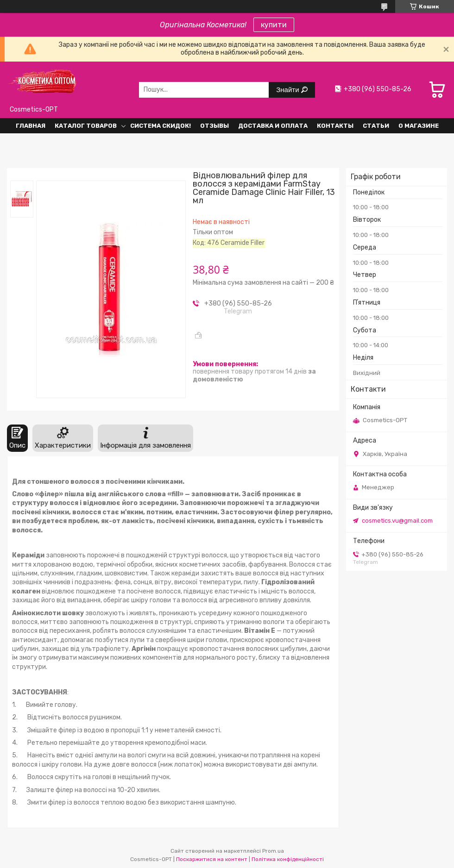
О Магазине (419, 126)
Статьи (376, 126)
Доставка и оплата (273, 126)
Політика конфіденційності (288, 859)
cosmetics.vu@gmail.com (397, 521)
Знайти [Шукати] (288, 90)
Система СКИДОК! (161, 126)
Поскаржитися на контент (212, 859)
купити (274, 25)
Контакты (335, 126)
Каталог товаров (86, 126)
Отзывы (214, 126)
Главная (31, 126)
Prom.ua (273, 851)
